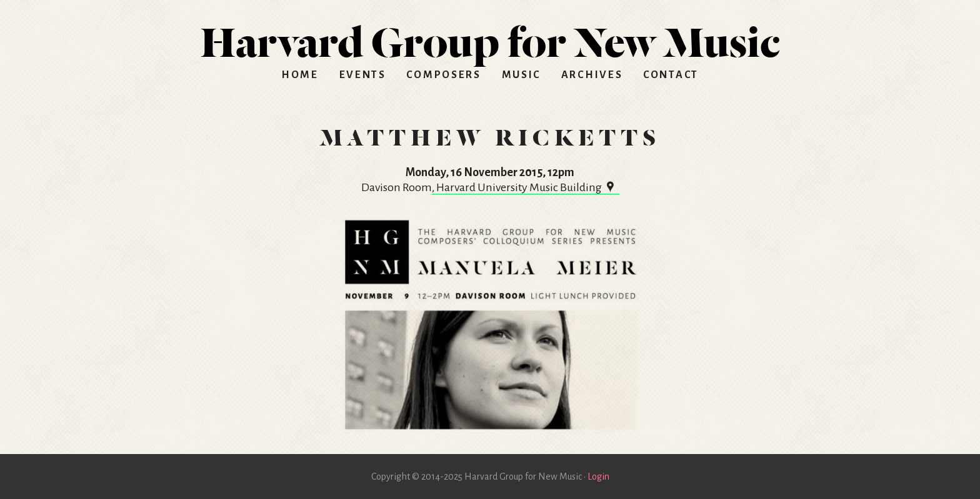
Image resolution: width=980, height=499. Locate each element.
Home (300, 75)
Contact (671, 75)
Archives (592, 75)
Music (522, 75)
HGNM (490, 37)
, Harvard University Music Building (526, 187)
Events (363, 75)
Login (598, 477)
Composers (443, 75)
